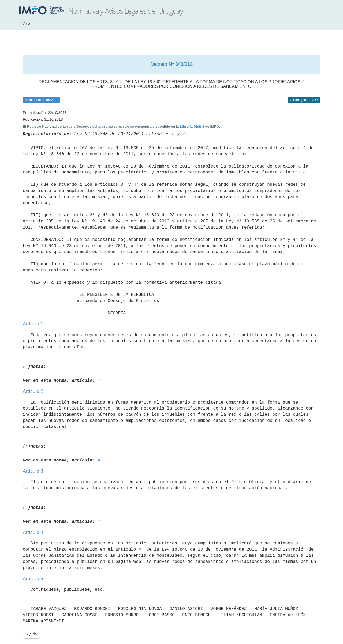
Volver (27, 24)
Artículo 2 (33, 391)
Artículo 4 (33, 532)
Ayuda (31, 634)
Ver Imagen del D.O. (304, 100)
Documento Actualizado (41, 100)
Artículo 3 (33, 471)
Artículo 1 (33, 324)
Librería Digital (192, 126)
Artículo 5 (33, 579)
